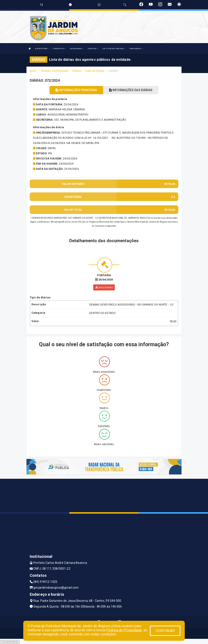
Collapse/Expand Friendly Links (10, 642)
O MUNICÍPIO (59, 49)
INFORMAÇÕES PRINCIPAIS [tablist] (76, 90)
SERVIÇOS (93, 49)
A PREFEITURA (42, 49)
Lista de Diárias (95, 71)
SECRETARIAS (77, 49)
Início (33, 71)
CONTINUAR (165, 631)
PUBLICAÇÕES (136, 49)
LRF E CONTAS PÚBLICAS (114, 49)
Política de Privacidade (124, 630)
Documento (104, 287)
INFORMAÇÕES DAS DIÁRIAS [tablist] (131, 90)
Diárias (77, 71)
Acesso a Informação (55, 71)
